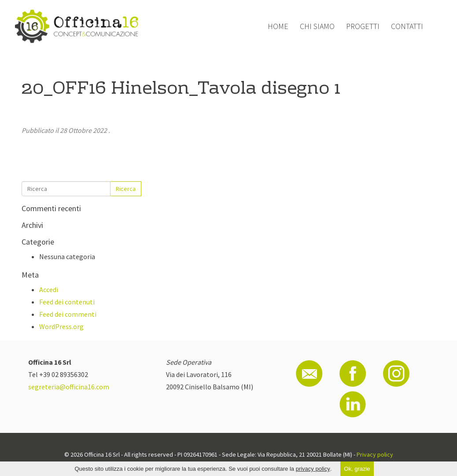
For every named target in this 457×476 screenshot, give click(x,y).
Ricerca (126, 189)
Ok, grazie (357, 469)
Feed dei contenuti (67, 302)
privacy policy (313, 469)
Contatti (407, 26)
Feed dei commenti (68, 314)
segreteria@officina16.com (69, 387)
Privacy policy (375, 454)
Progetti (363, 26)
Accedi (49, 289)
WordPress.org (61, 326)
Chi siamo (317, 26)
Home (278, 26)
